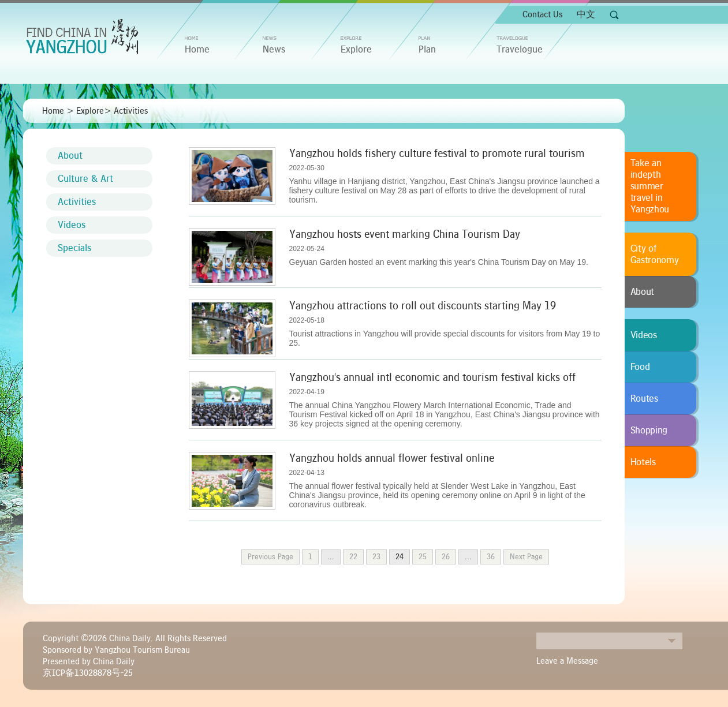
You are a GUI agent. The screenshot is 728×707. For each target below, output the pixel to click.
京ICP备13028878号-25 (88, 673)
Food (640, 367)
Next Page (526, 557)
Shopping (649, 431)
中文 (586, 14)
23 (376, 557)
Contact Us (542, 14)
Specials (74, 248)
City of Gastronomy (655, 255)
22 (353, 557)
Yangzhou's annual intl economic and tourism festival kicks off (432, 377)
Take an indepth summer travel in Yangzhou (650, 186)
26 (446, 557)
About (70, 156)
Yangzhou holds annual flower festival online (392, 458)
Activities (131, 111)
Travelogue (520, 50)
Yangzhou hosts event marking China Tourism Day (405, 234)
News (274, 50)
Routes (644, 399)
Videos (72, 225)
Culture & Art (85, 179)
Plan (427, 50)
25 (423, 557)
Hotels (643, 462)
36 (491, 557)
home (197, 50)
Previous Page (270, 557)
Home (53, 111)
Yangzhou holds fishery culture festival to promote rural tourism (437, 154)
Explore (356, 50)
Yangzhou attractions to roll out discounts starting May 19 (423, 306)
